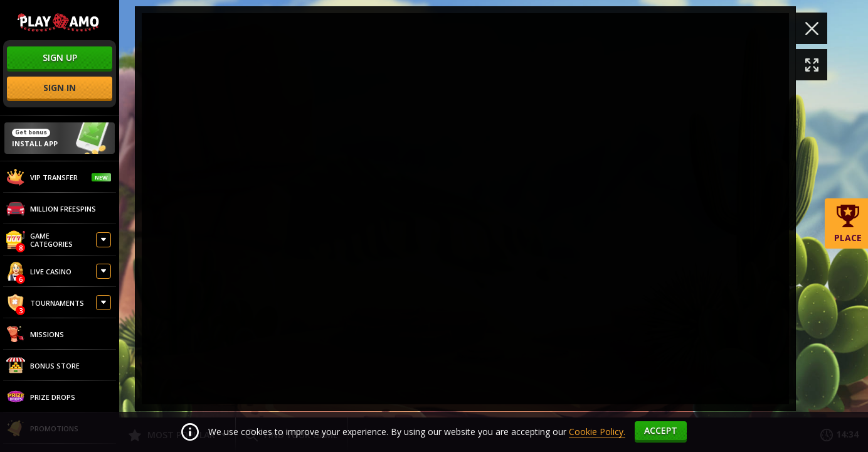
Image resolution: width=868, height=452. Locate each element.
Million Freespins (51, 208)
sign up (60, 57)
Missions (35, 334)
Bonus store (43, 365)
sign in (60, 88)
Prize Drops (41, 397)
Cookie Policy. (597, 432)
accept (661, 430)
